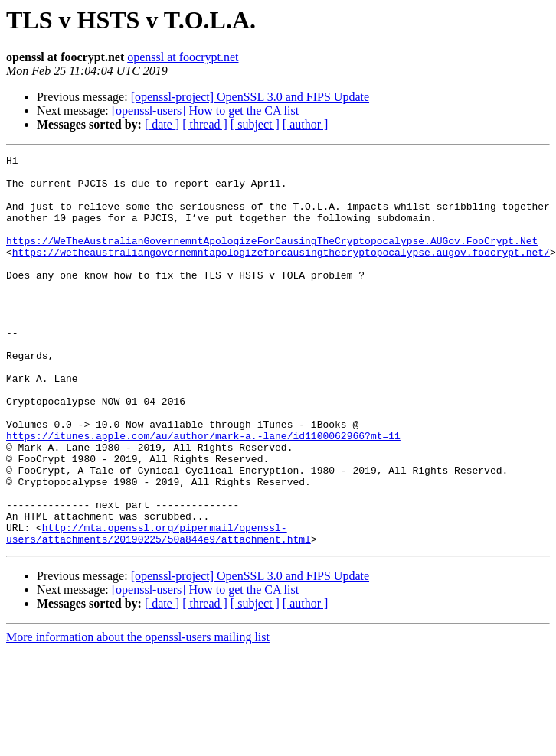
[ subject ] (255, 124)
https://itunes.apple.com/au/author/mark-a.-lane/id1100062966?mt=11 (203, 493)
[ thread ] (205, 124)
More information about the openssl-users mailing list (138, 715)
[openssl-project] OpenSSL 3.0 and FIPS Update (250, 97)
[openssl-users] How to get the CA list (205, 111)
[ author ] (306, 124)
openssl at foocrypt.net (183, 57)
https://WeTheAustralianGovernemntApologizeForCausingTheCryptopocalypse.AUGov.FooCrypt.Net (272, 259)
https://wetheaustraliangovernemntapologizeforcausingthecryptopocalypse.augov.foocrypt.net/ (281, 272)
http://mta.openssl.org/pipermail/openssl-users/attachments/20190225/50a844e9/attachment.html (159, 610)
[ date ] (162, 124)
